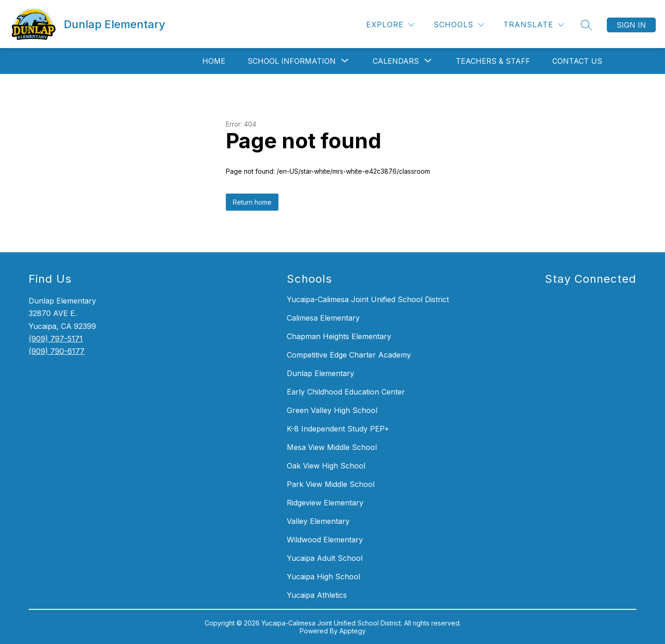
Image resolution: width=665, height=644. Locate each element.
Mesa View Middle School (332, 447)
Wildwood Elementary (325, 540)
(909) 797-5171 (56, 339)
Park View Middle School (331, 484)
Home (214, 61)
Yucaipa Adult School (325, 558)
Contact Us (577, 61)
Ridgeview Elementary (325, 503)
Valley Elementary (318, 521)
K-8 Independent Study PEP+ (338, 429)
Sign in (631, 25)
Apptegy (353, 631)
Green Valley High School (332, 410)
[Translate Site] (534, 25)
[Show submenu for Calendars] (396, 61)
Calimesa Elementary (323, 318)
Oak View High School (326, 466)
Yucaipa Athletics (317, 595)
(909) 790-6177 (57, 351)
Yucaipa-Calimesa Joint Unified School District (368, 299)
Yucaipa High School (323, 577)
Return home (252, 202)
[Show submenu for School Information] (292, 61)
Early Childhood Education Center (346, 392)
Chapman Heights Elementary (339, 336)
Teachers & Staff (493, 61)
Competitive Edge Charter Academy (349, 355)
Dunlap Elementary (320, 373)
